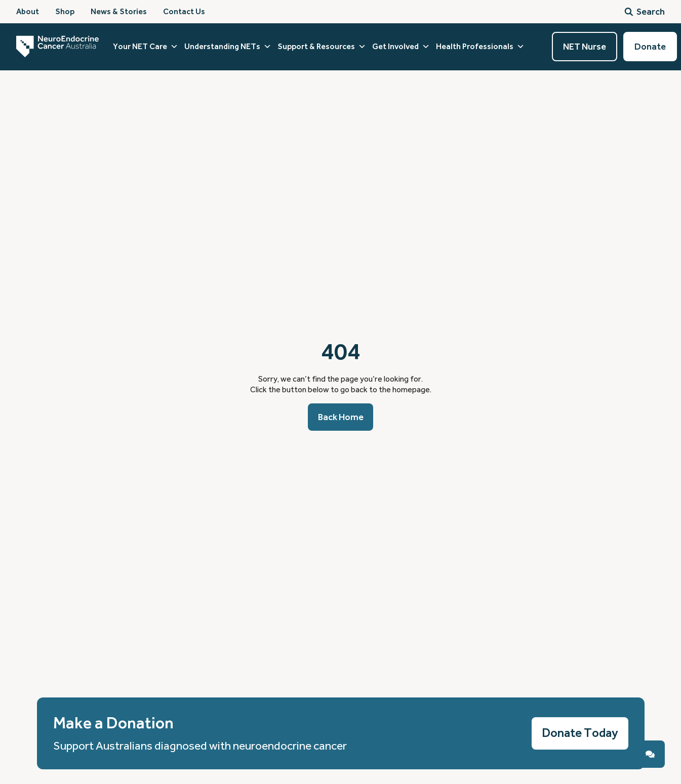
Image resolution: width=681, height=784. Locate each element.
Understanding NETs (228, 47)
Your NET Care (146, 47)
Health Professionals (480, 47)
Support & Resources (322, 47)
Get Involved (401, 47)
